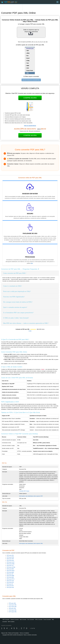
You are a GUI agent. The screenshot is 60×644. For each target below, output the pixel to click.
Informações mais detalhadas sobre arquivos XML (31, 543)
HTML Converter (39, 620)
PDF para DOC (10, 560)
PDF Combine (11, 622)
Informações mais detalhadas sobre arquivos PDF (31, 496)
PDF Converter (6, 620)
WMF (28, 66)
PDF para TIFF (10, 559)
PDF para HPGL (11, 571)
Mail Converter (23, 620)
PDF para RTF (10, 586)
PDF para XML (12, 603)
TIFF (28, 51)
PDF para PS (10, 584)
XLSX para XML (13, 605)
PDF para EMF (10, 577)
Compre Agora (30, 98)
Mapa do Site (4, 633)
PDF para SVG (10, 581)
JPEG (28, 53)
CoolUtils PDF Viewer (24, 491)
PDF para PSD (10, 587)
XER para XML (12, 608)
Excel (28, 58)
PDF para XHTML (11, 567)
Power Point (30, 71)
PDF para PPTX (11, 579)
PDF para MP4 (10, 569)
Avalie (30, 331)
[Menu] (57, 2)
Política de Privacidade (13, 633)
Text (28, 63)
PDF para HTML (11, 564)
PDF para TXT (10, 565)
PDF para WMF (10, 576)
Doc (28, 56)
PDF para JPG (10, 555)
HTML (28, 61)
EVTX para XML (13, 607)
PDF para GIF (10, 574)
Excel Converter (47, 620)
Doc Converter (31, 620)
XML (28, 73)
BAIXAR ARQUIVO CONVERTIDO (31, 80)
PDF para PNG (10, 557)
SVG (28, 68)
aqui (32, 263)
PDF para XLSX (11, 562)
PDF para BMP (10, 572)
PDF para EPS (10, 582)
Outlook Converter (15, 620)
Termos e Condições (24, 633)
